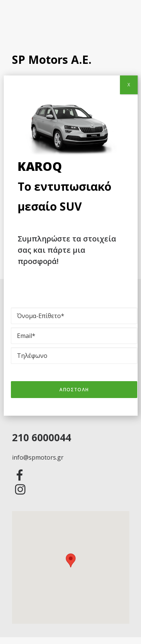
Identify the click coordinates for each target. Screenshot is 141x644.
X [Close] (129, 85)
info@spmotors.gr (38, 457)
